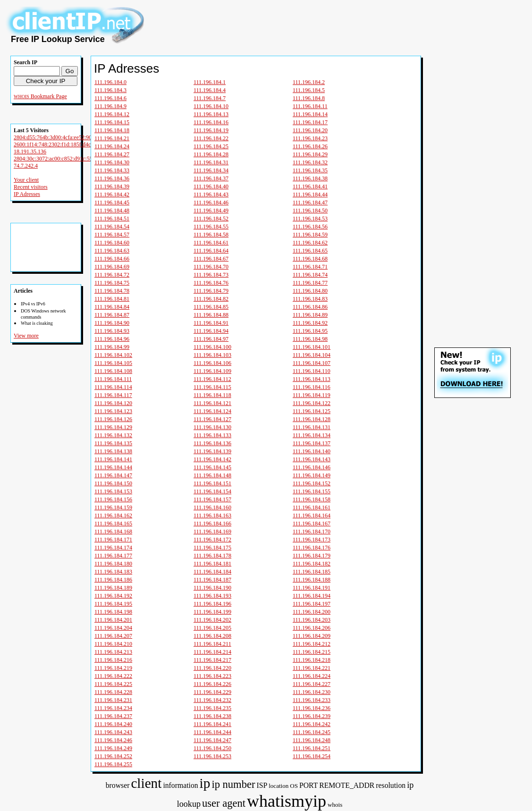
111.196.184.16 (211, 122)
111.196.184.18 (112, 130)
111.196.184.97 (211, 339)
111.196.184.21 (112, 138)
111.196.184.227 (312, 684)
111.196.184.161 (312, 507)
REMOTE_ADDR (347, 785)
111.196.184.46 (211, 203)
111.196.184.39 (112, 186)
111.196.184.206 (312, 628)
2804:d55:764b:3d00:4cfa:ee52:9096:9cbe (62, 137)
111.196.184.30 (112, 162)
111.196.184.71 (310, 267)
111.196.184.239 (312, 716)
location (279, 786)
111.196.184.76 (211, 283)
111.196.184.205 (212, 628)
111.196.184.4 (210, 90)
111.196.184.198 (113, 612)
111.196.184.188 (312, 580)
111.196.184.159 (113, 507)
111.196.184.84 (112, 307)
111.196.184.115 (212, 387)
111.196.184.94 (211, 331)
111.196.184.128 (312, 419)
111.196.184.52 (211, 219)
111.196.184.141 (113, 459)
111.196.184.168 (113, 532)
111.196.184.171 (113, 540)
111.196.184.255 (113, 764)
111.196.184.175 (212, 548)
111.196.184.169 (212, 532)
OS (294, 786)
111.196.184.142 (212, 459)
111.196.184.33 (112, 170)
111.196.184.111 (113, 379)
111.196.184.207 (113, 636)
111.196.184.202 (212, 620)
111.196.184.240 (113, 724)
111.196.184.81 (112, 299)
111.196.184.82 (211, 299)
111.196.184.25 (211, 146)
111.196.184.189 (113, 588)
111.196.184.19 (211, 130)
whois (335, 805)
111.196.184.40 (211, 186)
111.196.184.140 (312, 451)
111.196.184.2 (309, 82)
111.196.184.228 (113, 692)
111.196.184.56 (310, 227)
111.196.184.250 (212, 748)
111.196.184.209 (312, 636)
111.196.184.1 (210, 82)
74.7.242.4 (26, 166)
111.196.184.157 (212, 499)
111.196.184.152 (312, 483)
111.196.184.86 (310, 307)
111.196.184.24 (112, 146)
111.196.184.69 (112, 267)
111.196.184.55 (211, 227)
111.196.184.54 (112, 227)
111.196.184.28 (211, 154)
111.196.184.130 (212, 427)
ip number (233, 784)
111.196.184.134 (312, 435)
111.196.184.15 (112, 122)
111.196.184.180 (113, 564)
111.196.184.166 (212, 524)
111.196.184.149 (312, 475)
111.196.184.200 (312, 612)
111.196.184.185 (312, 572)
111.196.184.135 (113, 443)
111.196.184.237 (113, 716)
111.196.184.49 (211, 211)
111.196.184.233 (312, 700)
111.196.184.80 (310, 291)
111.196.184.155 (312, 491)
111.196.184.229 (212, 692)
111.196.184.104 (312, 355)
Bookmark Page (49, 96)
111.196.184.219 (113, 668)
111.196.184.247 (212, 740)
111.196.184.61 (211, 243)
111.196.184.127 (212, 419)
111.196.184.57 (112, 235)
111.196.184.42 (112, 194)
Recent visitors (31, 187)
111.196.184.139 (212, 451)
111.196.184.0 (110, 82)
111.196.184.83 (310, 299)
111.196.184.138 (113, 451)
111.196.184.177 (113, 556)
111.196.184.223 (212, 676)
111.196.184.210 (113, 644)
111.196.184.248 (312, 740)
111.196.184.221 (312, 668)
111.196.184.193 (212, 596)
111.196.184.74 (310, 275)
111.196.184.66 (112, 259)
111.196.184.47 (310, 203)
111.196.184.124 (212, 411)
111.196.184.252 (113, 756)
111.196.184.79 (211, 291)
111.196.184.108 (113, 371)
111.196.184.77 (310, 283)
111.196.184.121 (212, 403)
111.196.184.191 (312, 588)
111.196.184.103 (212, 355)
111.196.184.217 (212, 660)
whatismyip (287, 801)
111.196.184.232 (212, 700)
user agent (224, 803)
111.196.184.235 (212, 708)
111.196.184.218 (312, 660)
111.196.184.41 (310, 186)
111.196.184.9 (110, 106)
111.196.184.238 (212, 716)
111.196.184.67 (211, 259)
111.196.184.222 (113, 676)
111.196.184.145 (212, 467)
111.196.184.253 (212, 756)
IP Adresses (27, 194)
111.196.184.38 (310, 178)
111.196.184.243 (113, 732)
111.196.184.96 (112, 339)
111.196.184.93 (112, 331)
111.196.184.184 (212, 572)
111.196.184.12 (112, 114)
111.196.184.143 (312, 459)
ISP (262, 785)
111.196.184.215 (312, 652)
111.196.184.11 (310, 106)
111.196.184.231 (113, 700)
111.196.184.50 (310, 211)
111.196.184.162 (113, 515)
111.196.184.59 (310, 235)
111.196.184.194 (312, 596)
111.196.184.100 (212, 347)
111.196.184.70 (211, 267)
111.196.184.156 (113, 499)
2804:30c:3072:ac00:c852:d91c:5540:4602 (62, 159)
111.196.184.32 (310, 162)
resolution (391, 785)
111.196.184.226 (212, 684)
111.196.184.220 (212, 668)
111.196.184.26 (310, 146)
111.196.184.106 (212, 363)
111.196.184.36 (112, 178)
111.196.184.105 (113, 363)
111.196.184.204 (113, 628)
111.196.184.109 (212, 371)
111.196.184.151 (212, 483)
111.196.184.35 (310, 170)
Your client (26, 180)
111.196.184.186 (113, 580)
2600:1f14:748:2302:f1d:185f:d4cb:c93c (60, 144)
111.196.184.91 (211, 323)
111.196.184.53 (310, 219)
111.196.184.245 (312, 732)
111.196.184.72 (112, 275)
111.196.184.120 (113, 403)
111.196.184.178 (212, 556)
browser (118, 785)
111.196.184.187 (212, 580)
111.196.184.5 (309, 90)
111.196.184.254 (312, 756)
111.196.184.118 (212, 395)
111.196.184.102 (113, 355)
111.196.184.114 (113, 387)
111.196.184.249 (113, 748)
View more (26, 336)
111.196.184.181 (212, 564)
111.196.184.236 (312, 708)
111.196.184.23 (310, 138)
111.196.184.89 (310, 315)
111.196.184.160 (212, 507)
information (180, 785)
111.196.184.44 (310, 194)
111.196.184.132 (113, 435)
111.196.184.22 (211, 138)
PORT (308, 785)
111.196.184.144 (113, 467)
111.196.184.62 (310, 243)
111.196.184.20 (310, 130)
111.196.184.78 (112, 291)
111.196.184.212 (312, 644)
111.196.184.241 (212, 724)
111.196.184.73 (211, 275)
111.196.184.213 (113, 652)
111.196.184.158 (312, 499)
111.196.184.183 (113, 572)
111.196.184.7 (210, 98)
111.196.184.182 (312, 564)
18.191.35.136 (30, 152)
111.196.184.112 (212, 379)
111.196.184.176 (312, 548)
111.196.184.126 (113, 419)
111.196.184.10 (211, 106)
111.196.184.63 (112, 251)
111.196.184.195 (113, 604)
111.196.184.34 (211, 170)
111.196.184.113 (312, 379)
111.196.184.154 (212, 491)
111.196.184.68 (310, 259)
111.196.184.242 (312, 724)
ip (205, 783)
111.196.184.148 (212, 475)
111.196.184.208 (212, 636)
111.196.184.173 (312, 540)
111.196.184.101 (312, 347)
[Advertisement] (338, 23)
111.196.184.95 (310, 331)
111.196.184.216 (113, 660)
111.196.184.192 (113, 596)
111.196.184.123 (113, 411)
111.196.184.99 (112, 347)
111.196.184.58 (211, 235)
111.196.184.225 (113, 684)
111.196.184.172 (212, 540)
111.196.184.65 (310, 251)
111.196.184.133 (212, 435)
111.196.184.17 (310, 122)
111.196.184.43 (211, 194)
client (146, 783)
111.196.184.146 (312, 467)
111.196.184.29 (310, 154)
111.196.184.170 (312, 532)
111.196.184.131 (312, 427)
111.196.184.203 (312, 620)
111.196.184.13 (211, 114)
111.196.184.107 (312, 363)
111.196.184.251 (312, 748)
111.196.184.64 (211, 251)
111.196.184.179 (312, 556)
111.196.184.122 (312, 403)
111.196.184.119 (312, 395)
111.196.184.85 (211, 307)
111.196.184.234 (113, 708)
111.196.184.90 (112, 323)
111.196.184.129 (113, 427)
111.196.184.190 (212, 588)
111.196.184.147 (113, 475)
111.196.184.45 (112, 203)
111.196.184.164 (312, 515)
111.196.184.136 (212, 443)
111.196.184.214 (212, 652)
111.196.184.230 (312, 692)
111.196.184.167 (312, 524)
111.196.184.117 (113, 395)
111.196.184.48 (112, 211)
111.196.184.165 (113, 524)
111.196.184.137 (312, 443)
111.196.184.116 (312, 387)
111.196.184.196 (212, 604)
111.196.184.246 (113, 740)
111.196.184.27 (112, 154)
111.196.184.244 (212, 732)
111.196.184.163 (212, 515)
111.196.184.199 (212, 612)
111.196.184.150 (113, 483)
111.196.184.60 (112, 243)
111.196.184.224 (312, 676)
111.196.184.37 (211, 178)
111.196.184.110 (312, 371)
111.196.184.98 (310, 339)
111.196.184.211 (212, 644)
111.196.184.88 (211, 315)
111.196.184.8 (309, 98)
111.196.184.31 (211, 162)
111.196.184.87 (112, 315)
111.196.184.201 (113, 620)
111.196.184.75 (112, 283)
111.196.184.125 (312, 411)
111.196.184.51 (112, 219)
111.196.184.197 (312, 604)
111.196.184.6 (110, 98)
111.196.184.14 (310, 114)
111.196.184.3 (110, 90)
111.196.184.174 (113, 548)
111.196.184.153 (113, 491)
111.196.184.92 (310, 323)
